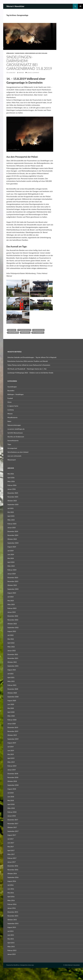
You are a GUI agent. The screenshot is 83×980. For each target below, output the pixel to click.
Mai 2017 (11, 847)
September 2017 (13, 831)
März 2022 (11, 647)
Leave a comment (33, 73)
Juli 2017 (10, 839)
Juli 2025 (10, 508)
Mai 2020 (11, 708)
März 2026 (11, 481)
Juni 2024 (11, 554)
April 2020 (11, 712)
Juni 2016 (11, 889)
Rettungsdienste (38, 333)
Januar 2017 (12, 862)
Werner (21, 73)
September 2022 (13, 627)
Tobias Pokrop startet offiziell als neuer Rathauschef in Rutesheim (29, 365)
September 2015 (13, 923)
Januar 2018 (12, 816)
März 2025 (11, 520)
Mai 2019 (11, 754)
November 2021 (13, 658)
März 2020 (11, 716)
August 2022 (12, 631)
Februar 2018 (12, 812)
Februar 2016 (12, 904)
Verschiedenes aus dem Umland (36, 53)
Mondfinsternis (12, 417)
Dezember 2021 (13, 654)
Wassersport (12, 460)
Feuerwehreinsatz (24, 330)
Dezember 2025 (13, 493)
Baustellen (11, 391)
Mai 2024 (11, 558)
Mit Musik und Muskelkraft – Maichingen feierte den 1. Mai (27, 369)
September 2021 (13, 666)
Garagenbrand (13, 333)
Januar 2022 (12, 651)
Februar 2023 (12, 608)
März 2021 (11, 681)
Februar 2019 (12, 766)
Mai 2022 (11, 639)
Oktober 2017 (12, 827)
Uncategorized (12, 448)
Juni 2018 (11, 797)
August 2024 (12, 547)
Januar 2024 (12, 574)
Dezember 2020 (13, 689)
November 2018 (13, 777)
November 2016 (13, 870)
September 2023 (13, 589)
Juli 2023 (10, 597)
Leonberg (11, 410)
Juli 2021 (10, 674)
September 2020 (13, 697)
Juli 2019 (10, 747)
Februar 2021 (12, 685)
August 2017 (12, 835)
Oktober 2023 (12, 585)
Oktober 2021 (12, 662)
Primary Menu (80, 6)
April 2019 (11, 758)
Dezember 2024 (13, 531)
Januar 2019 (12, 770)
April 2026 (11, 478)
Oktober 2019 (12, 735)
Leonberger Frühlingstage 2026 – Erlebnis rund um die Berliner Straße (30, 373)
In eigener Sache (13, 406)
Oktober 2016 (12, 873)
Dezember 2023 (13, 578)
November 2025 (13, 497)
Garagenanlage (39, 330)
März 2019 (11, 762)
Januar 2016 (12, 908)
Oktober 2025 (12, 501)
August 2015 (12, 927)
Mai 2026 (11, 474)
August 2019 (12, 743)
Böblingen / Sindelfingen (15, 53)
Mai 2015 (11, 939)
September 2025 (13, 504)
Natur (9, 421)
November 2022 (13, 620)
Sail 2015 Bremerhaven (15, 433)
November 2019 (13, 731)
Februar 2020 (12, 720)
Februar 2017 (12, 858)
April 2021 (11, 677)
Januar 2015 (12, 954)
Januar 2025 (12, 528)
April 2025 (11, 516)
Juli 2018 (10, 793)
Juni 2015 (11, 935)
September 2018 (13, 785)
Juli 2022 (10, 635)
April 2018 (11, 804)
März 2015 (11, 947)
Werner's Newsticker (15, 6)
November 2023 (13, 581)
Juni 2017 (11, 843)
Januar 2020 (12, 724)
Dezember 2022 (13, 616)
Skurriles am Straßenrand (16, 437)
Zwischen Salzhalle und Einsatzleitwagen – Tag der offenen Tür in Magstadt (32, 357)
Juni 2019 (11, 750)
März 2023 (11, 604)
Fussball (10, 398)
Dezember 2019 (13, 727)
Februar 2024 (12, 570)
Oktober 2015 (12, 920)
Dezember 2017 (13, 820)
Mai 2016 (11, 893)
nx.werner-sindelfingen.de (16, 429)
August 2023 (12, 593)
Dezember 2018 (13, 774)
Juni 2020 (11, 704)
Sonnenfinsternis (13, 441)
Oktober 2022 (12, 624)
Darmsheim (12, 330)
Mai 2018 (11, 800)
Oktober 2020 (12, 693)
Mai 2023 (11, 601)
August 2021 (12, 670)
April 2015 (11, 943)
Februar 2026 (12, 485)
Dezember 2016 (13, 866)
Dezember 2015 (13, 912)
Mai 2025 (11, 512)
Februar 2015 (12, 950)
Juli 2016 (10, 885)
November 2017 (13, 824)
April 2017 (11, 850)
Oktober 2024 (12, 539)
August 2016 (12, 881)
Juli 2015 (10, 931)
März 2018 (11, 808)
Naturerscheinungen (14, 425)
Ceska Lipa (31, 965)
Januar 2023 (12, 612)
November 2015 (13, 916)
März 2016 (11, 900)
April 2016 (11, 897)
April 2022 (11, 643)
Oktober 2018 (12, 781)
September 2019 (13, 739)
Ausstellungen (12, 387)
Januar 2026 (12, 489)
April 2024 (11, 562)
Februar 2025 (12, 524)
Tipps (9, 444)
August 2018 (12, 789)
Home (9, 402)
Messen (10, 414)
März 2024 (11, 566)
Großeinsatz (25, 333)
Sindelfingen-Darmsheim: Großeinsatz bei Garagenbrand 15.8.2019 (29, 63)
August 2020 (12, 701)
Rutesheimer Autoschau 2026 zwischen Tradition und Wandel (28, 361)
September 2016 (13, 877)
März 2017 (11, 854)
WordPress (16, 965)
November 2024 (13, 535)
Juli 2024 (10, 551)
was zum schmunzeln (14, 456)
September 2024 (13, 543)
